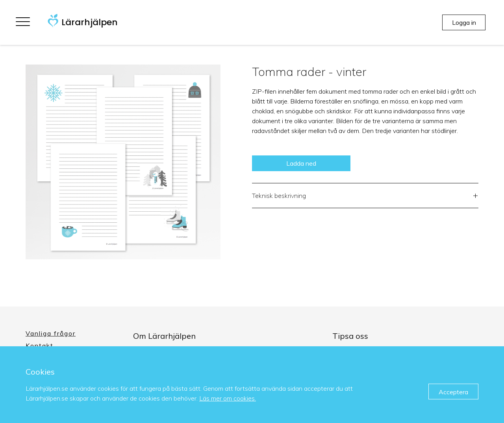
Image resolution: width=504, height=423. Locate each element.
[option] (123, 162)
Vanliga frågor (51, 333)
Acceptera (453, 392)
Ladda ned (301, 163)
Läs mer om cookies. (228, 398)
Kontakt (40, 345)
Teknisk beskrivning (365, 197)
